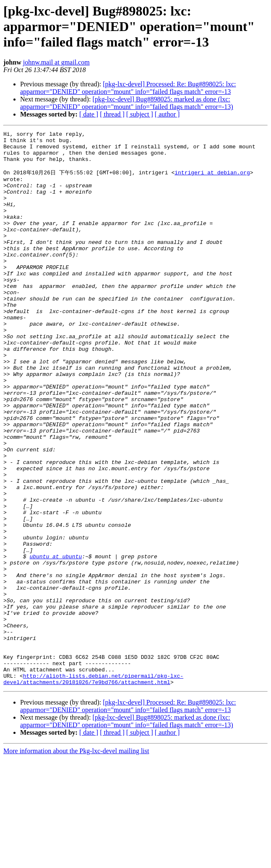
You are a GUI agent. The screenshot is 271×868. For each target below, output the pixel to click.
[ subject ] (140, 114)
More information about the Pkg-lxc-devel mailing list (76, 861)
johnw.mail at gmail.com (56, 62)
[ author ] (167, 114)
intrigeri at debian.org (212, 180)
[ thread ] (112, 114)
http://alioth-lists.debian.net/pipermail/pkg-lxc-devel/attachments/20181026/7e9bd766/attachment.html (93, 788)
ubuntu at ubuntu (56, 641)
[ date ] (89, 114)
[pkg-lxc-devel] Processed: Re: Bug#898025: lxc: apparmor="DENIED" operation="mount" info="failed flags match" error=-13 (128, 88)
